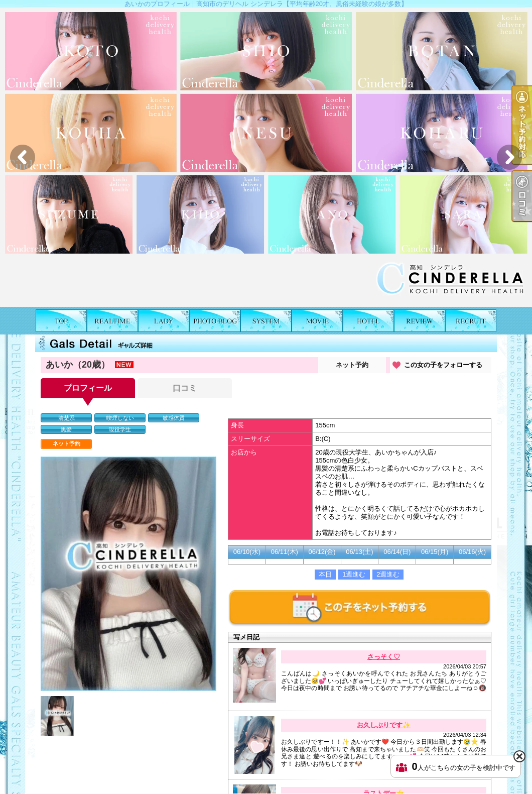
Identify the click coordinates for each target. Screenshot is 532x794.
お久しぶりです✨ (384, 725)
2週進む (388, 574)
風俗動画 (317, 321)
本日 (325, 574)
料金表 (266, 321)
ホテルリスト (368, 321)
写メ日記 (215, 321)
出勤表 (112, 321)
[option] (266, 157)
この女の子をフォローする (443, 365)
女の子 (164, 321)
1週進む (354, 574)
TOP (61, 321)
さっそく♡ (384, 657)
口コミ (420, 321)
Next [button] (509, 157)
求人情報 (471, 321)
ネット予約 (352, 365)
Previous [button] (23, 157)
